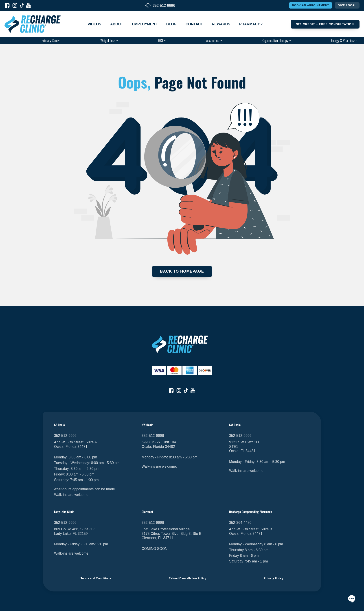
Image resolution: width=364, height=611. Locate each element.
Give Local (347, 5)
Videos (94, 24)
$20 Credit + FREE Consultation (325, 24)
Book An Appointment (310, 5)
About (117, 24)
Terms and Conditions (96, 578)
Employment (145, 24)
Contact (194, 24)
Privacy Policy (274, 578)
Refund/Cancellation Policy (187, 578)
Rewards (221, 24)
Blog (171, 24)
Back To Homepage (182, 271)
